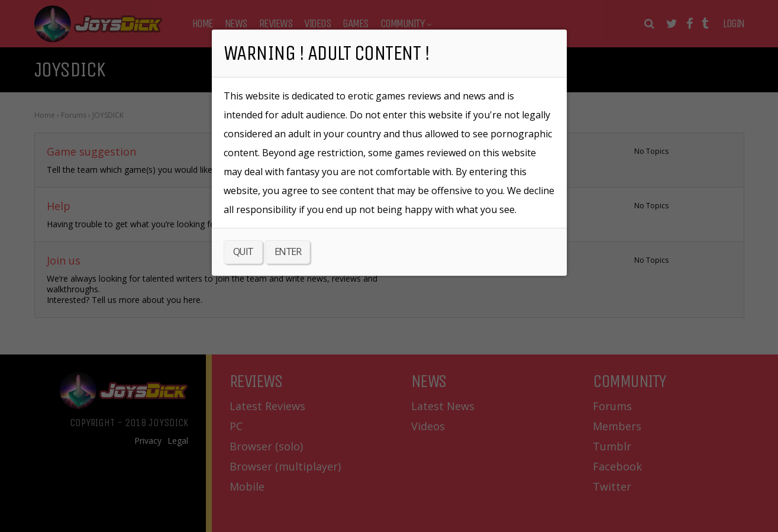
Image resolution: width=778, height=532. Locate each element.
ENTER (288, 252)
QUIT (243, 252)
